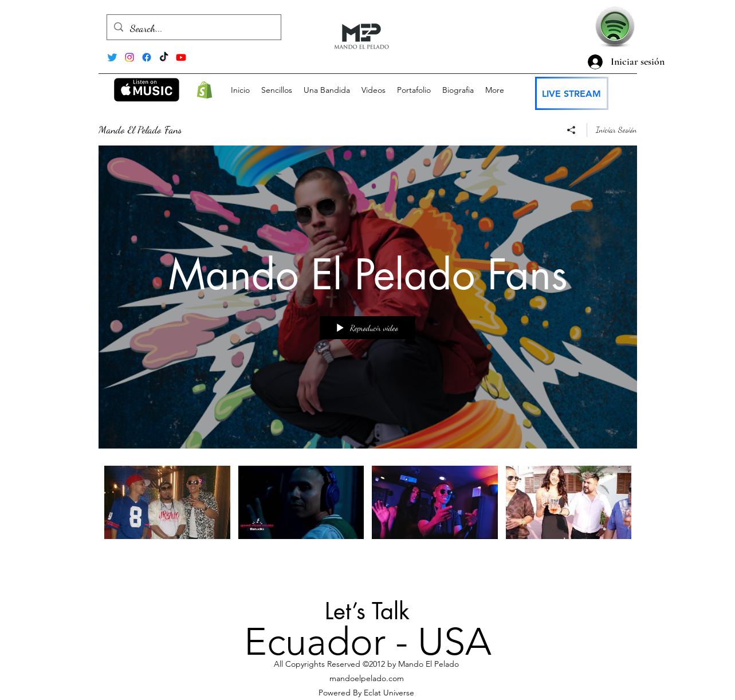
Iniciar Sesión (616, 130)
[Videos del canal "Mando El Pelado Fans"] (368, 516)
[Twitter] (112, 57)
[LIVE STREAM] (572, 93)
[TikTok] (164, 57)
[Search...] (193, 29)
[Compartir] (571, 130)
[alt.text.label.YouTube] (181, 57)
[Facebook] (147, 57)
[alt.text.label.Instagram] (129, 57)
